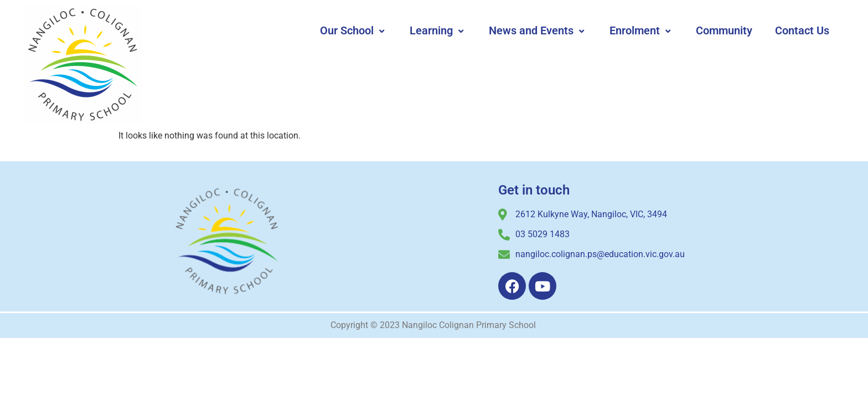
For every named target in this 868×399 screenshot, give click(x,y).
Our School (353, 30)
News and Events (538, 30)
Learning (438, 30)
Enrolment (641, 30)
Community (724, 30)
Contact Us (802, 30)
